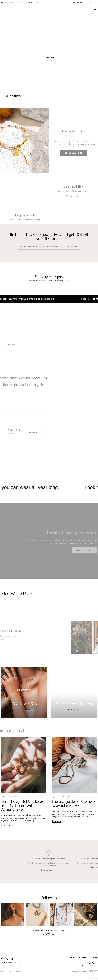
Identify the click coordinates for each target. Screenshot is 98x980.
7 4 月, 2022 (12, 797)
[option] (49, 48)
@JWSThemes (49, 934)
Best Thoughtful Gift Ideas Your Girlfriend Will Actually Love (22, 805)
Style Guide (56, 797)
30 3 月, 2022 (69, 797)
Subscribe (73, 247)
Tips (3, 797)
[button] (49, 58)
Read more (6, 825)
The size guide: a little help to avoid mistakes (73, 803)
